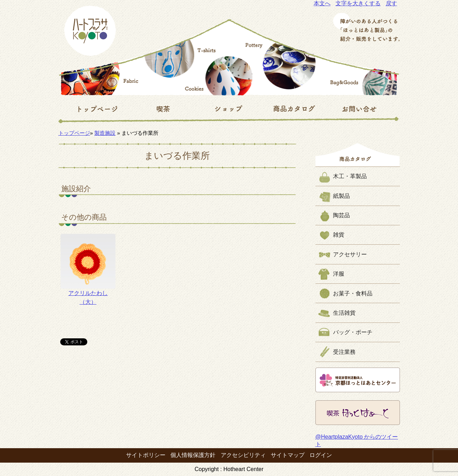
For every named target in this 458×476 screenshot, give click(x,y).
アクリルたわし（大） (88, 269)
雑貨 (339, 235)
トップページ (74, 133)
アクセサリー (350, 254)
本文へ (322, 3)
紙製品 (341, 196)
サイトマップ (288, 455)
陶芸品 (341, 215)
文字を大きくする (358, 3)
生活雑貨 (344, 313)
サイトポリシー (146, 455)
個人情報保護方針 (193, 455)
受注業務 (344, 352)
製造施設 (105, 133)
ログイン (321, 455)
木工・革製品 (350, 176)
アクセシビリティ (243, 455)
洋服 (339, 274)
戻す (391, 3)
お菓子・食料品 (353, 293)
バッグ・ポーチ (353, 332)
